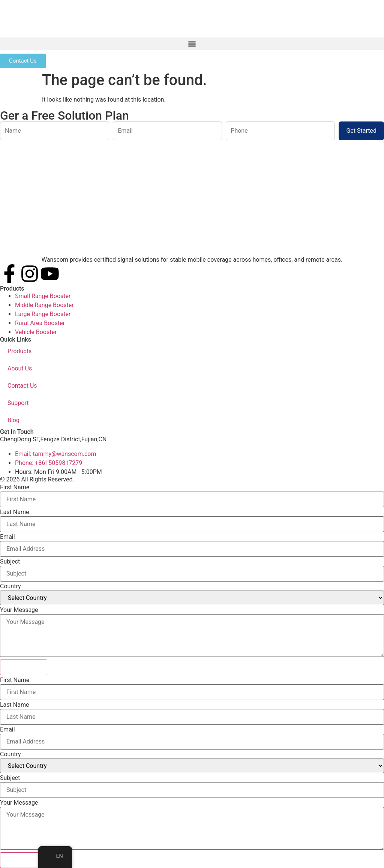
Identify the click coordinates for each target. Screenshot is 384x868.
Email (7, 537)
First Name (15, 487)
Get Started (361, 131)
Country (10, 586)
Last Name (14, 512)
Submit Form (24, 667)
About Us (20, 368)
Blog (13, 420)
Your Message (19, 610)
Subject (10, 562)
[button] (192, 44)
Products (19, 351)
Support (18, 403)
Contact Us (22, 386)
